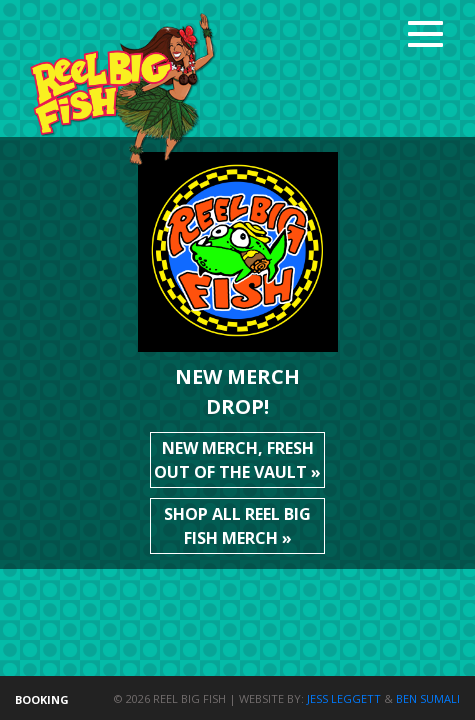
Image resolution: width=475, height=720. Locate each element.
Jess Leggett (344, 698)
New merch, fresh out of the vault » (237, 460)
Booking (42, 699)
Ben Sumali (428, 698)
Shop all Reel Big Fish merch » (237, 526)
